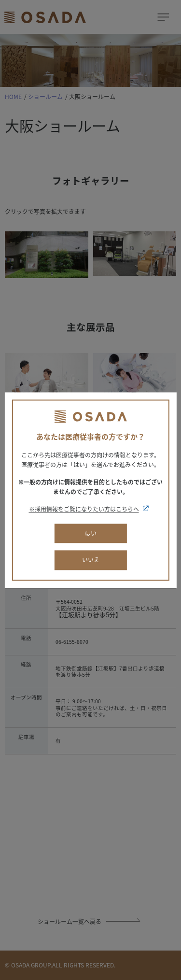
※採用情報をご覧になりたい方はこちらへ (84, 509)
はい (91, 533)
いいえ (91, 560)
